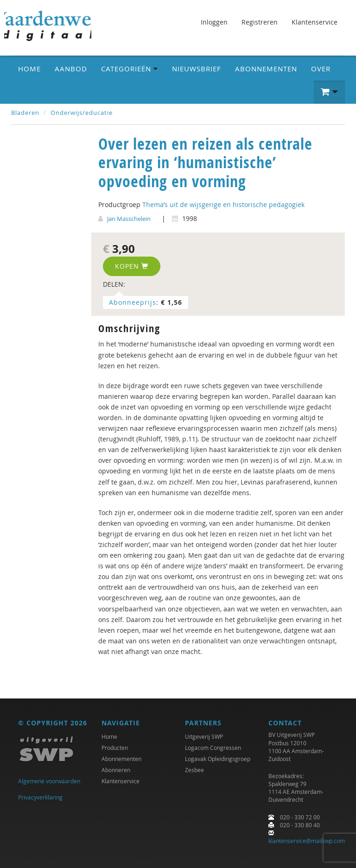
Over (321, 69)
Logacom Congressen (213, 748)
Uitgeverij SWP (204, 736)
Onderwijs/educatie (82, 113)
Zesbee (194, 770)
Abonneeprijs (133, 302)
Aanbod (71, 69)
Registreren (260, 22)
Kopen (132, 266)
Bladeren (25, 113)
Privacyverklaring (40, 797)
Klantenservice (315, 22)
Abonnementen (266, 69)
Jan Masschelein (129, 219)
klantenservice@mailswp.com (307, 841)
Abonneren (116, 770)
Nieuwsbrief (197, 69)
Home (29, 69)
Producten (115, 748)
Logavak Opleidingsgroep (218, 759)
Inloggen (214, 22)
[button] (329, 92)
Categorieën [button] (130, 69)
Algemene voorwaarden (49, 781)
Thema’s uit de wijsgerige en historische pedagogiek (223, 204)
